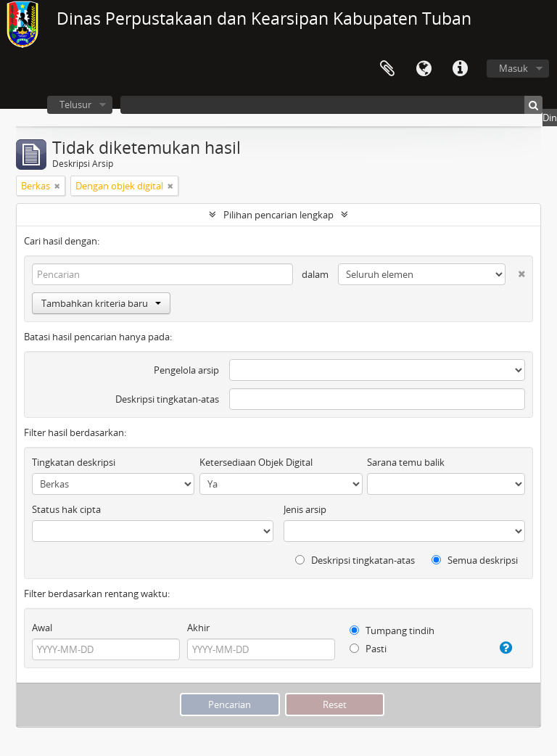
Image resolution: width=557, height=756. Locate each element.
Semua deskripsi (475, 560)
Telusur (75, 104)
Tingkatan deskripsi (74, 462)
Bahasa (424, 69)
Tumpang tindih (392, 630)
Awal (42, 628)
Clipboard (387, 69)
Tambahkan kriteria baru (101, 303)
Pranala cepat (460, 69)
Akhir (198, 628)
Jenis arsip (305, 509)
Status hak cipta (66, 509)
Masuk (513, 68)
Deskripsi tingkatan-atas (167, 399)
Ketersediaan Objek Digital (256, 462)
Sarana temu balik (406, 462)
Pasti (368, 649)
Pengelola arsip (186, 370)
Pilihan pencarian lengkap (278, 215)
